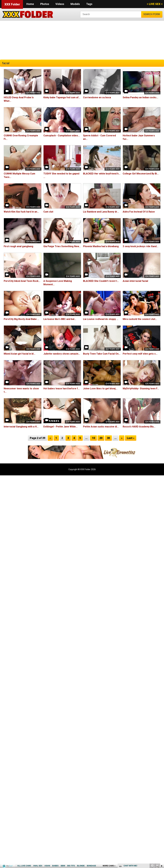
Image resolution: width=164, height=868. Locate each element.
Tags (89, 4)
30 (108, 438)
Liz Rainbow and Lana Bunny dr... (101, 212)
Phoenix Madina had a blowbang (101, 246)
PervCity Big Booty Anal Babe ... (21, 319)
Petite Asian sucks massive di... (101, 427)
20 (101, 438)
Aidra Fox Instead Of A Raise (139, 212)
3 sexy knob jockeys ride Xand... (141, 246)
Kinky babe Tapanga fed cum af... (62, 97)
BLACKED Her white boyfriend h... (102, 174)
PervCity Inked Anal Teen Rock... (22, 281)
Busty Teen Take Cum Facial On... (102, 354)
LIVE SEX (155, 4)
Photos (45, 4)
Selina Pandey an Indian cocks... (140, 97)
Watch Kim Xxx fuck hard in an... (21, 212)
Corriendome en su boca (97, 97)
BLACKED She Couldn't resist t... (101, 281)
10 (93, 438)
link (161, 821)
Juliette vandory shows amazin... (62, 354)
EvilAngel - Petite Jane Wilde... (60, 427)
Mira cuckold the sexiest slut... (140, 319)
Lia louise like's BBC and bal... (60, 319)
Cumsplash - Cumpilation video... (62, 136)
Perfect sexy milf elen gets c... (140, 354)
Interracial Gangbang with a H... (21, 427)
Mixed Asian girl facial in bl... (20, 354)
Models (75, 4)
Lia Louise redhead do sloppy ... (101, 319)
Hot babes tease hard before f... (61, 389)
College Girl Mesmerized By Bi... (141, 174)
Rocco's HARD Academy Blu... (139, 427)
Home (30, 4)
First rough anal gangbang (18, 246)
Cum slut (48, 212)
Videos (60, 4)
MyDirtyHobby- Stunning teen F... (141, 389)
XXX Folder (12, 4)
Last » (131, 438)
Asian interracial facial (135, 281)
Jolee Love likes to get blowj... (100, 389)
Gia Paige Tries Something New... (62, 246)
